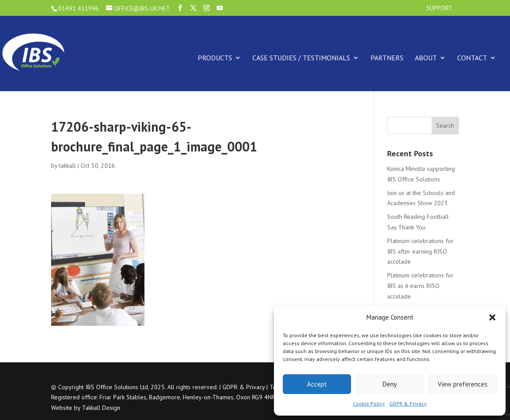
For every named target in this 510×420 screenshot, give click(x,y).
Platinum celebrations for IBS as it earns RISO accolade (420, 286)
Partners (387, 58)
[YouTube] (220, 8)
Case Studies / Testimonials (301, 58)
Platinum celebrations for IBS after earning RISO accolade (420, 251)
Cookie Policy (369, 403)
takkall (67, 166)
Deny (390, 384)
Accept (317, 384)
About (426, 58)
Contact (472, 58)
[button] (492, 317)
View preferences (463, 384)
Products (215, 58)
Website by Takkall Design (86, 408)
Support (439, 8)
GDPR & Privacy (408, 403)
